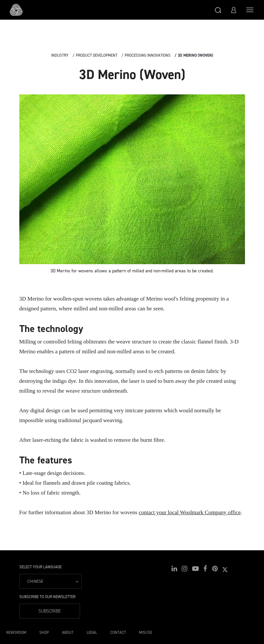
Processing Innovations (148, 55)
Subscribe (50, 611)
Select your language (41, 567)
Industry (60, 55)
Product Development (97, 55)
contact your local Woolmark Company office (190, 512)
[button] (218, 10)
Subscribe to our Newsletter (47, 597)
